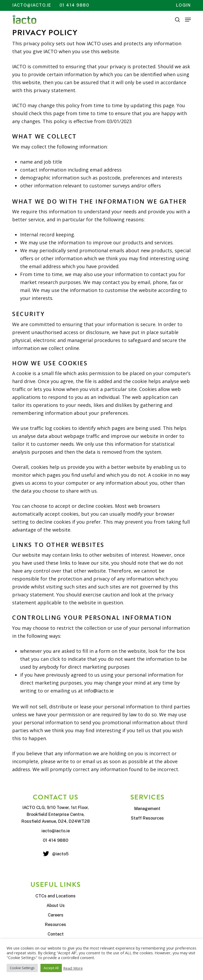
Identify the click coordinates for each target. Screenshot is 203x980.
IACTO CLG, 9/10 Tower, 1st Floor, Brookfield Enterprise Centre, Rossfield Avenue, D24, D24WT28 (56, 814)
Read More (73, 968)
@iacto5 (60, 854)
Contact (56, 934)
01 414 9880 (74, 5)
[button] (188, 20)
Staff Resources (147, 818)
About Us (56, 905)
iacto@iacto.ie (32, 5)
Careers (56, 915)
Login (183, 5)
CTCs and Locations (56, 896)
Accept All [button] (51, 968)
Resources (56, 925)
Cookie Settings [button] (22, 968)
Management (147, 809)
